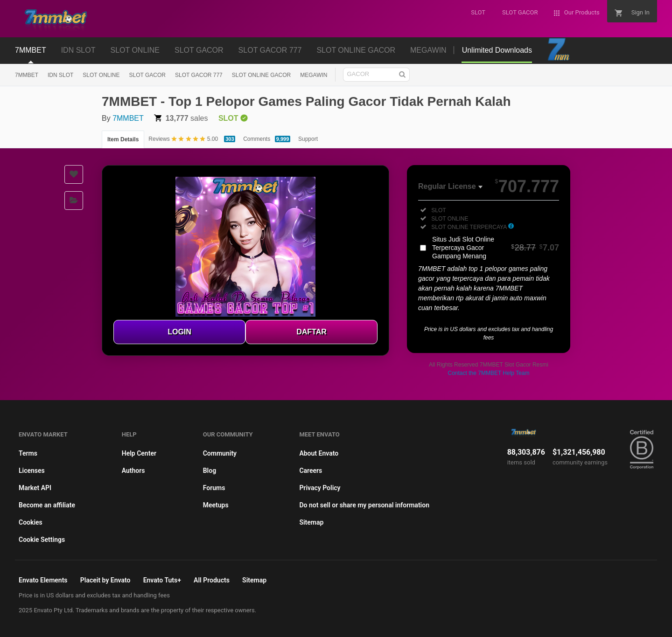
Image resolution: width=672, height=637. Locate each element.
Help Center (139, 453)
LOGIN (179, 332)
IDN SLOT (60, 75)
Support (308, 139)
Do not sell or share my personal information (364, 505)
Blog (210, 471)
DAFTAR (311, 332)
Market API (35, 488)
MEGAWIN (314, 75)
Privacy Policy (320, 488)
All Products (212, 580)
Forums (214, 488)
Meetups (216, 505)
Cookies (31, 522)
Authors (133, 471)
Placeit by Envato (105, 580)
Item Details (123, 139)
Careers (311, 471)
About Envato (319, 453)
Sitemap (311, 522)
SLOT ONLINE (101, 75)
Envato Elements (43, 580)
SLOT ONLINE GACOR (261, 75)
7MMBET (27, 75)
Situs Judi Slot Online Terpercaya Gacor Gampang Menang (496, 248)
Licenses (32, 471)
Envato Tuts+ (162, 580)
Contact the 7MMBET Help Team (489, 373)
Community (220, 453)
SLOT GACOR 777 (199, 75)
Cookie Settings (42, 540)
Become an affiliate (47, 505)
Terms (28, 453)
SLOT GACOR (147, 75)
